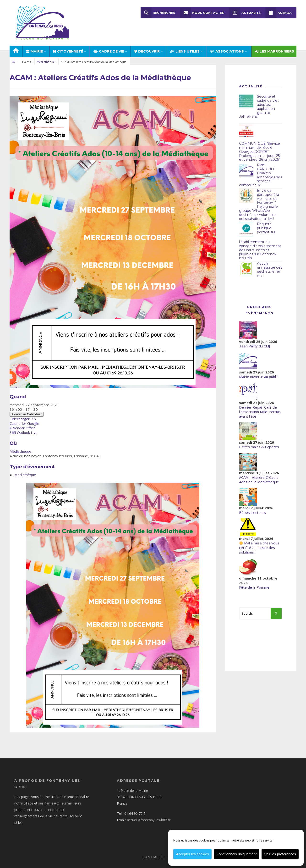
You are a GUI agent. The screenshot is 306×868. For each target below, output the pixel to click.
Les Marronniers (275, 39)
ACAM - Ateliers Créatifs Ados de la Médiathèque (259, 467)
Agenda (279, 13)
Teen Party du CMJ (254, 333)
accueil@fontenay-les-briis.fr (149, 807)
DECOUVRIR (147, 39)
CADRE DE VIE (109, 39)
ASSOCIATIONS (227, 39)
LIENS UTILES (185, 39)
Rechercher (158, 13)
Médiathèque (20, 438)
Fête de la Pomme (254, 575)
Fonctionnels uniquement (237, 854)
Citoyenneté (68, 39)
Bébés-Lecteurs (252, 500)
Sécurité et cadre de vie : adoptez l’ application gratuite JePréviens (259, 94)
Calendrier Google (24, 410)
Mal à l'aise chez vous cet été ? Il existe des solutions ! (259, 535)
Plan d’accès (153, 844)
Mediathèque (46, 49)
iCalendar (17, 415)
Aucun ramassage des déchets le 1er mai (270, 257)
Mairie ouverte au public (259, 364)
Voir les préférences (280, 854)
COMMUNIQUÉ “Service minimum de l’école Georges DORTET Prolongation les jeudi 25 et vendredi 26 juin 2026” (260, 139)
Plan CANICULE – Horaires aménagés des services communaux (260, 162)
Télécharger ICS (23, 406)
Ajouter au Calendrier (27, 401)
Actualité (245, 13)
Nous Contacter (203, 13)
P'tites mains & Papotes (259, 434)
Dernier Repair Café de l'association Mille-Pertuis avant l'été (260, 399)
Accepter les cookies (192, 854)
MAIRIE (34, 39)
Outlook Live (27, 420)
